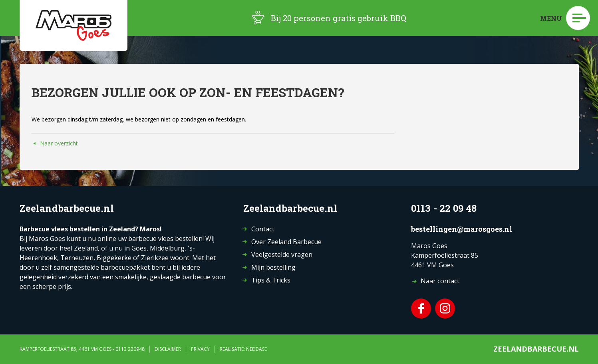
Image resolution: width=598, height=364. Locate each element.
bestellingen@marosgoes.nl (462, 229)
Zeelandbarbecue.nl (536, 349)
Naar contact (440, 281)
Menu (565, 18)
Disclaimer (168, 349)
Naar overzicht (59, 143)
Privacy (200, 349)
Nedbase (256, 349)
